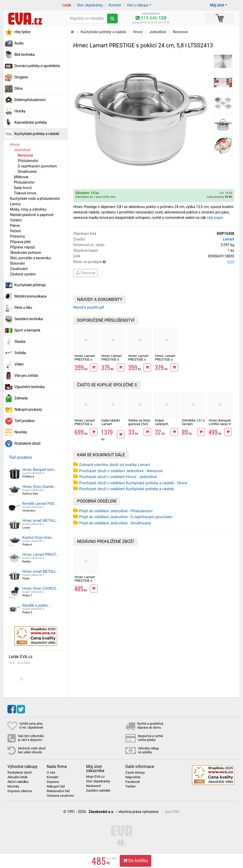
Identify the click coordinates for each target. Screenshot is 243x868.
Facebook (133, 782)
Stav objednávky (90, 5)
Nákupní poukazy (28, 409)
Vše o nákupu (138, 5)
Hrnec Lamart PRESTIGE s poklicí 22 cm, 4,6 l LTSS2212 (85, 361)
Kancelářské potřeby (31, 122)
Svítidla (20, 353)
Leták (67, 5)
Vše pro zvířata (26, 375)
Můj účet (217, 5)
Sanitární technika (29, 319)
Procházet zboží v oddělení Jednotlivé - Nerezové (121, 471)
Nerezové (25, 155)
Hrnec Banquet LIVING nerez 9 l (220, 424)
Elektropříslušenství (30, 100)
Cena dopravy (219, 197)
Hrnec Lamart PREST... (40, 554)
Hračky (20, 111)
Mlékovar (21, 177)
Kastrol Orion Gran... (38, 538)
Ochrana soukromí (60, 796)
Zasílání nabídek (98, 791)
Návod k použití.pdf (89, 307)
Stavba (20, 342)
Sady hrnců (23, 188)
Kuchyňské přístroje (30, 285)
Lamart (228, 239)
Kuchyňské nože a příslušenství (35, 199)
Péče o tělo (23, 308)
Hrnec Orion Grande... (39, 487)
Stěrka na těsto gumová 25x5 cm (139, 424)
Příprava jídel (20, 242)
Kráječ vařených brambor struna (166, 424)
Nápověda (133, 777)
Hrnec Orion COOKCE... (41, 588)
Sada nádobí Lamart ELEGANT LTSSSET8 (110, 426)
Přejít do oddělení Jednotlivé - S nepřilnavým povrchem (126, 517)
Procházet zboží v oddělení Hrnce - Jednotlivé (118, 477)
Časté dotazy (135, 773)
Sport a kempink (27, 330)
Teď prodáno (25, 421)
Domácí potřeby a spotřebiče (37, 66)
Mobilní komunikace (30, 296)
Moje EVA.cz (95, 777)
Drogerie (21, 77)
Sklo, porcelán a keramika (30, 258)
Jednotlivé (22, 150)
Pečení (15, 231)
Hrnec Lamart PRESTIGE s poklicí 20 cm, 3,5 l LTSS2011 (112, 361)
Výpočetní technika (30, 387)
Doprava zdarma (20, 791)
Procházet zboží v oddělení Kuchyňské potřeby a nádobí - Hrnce (133, 483)
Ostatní (16, 220)
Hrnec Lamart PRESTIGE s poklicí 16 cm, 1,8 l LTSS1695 (166, 361)
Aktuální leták (17, 777)
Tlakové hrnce (25, 193)
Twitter (130, 786)
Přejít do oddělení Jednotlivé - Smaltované (115, 523)
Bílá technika (25, 55)
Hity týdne (22, 32)
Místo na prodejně (154, 262)
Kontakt (115, 5)
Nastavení (94, 786)
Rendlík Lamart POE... (40, 504)
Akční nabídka (18, 782)
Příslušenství (28, 161)
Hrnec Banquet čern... (40, 470)
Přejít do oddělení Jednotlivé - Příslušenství (116, 511)
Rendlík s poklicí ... (37, 605)
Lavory (15, 204)
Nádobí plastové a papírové (32, 215)
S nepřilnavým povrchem (37, 166)
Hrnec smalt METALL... (41, 521)
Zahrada (21, 398)
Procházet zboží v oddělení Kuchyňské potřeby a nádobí (127, 489)
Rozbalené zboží (27, 443)
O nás (51, 773)
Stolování (17, 263)
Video (19, 364)
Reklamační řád (58, 791)
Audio (19, 43)
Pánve (15, 226)
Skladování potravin (26, 253)
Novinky (21, 432)
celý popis (215, 218)
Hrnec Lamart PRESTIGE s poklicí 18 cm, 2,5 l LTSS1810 (139, 361)
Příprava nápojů (22, 247)
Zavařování (19, 269)
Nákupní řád (56, 786)
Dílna (18, 88)
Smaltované (27, 172)
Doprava (53, 782)
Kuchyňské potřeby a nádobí (37, 134)
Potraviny (17, 236)
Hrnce (15, 145)
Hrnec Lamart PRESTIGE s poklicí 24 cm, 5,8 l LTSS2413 (85, 583)
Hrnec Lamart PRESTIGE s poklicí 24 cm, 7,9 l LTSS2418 (85, 426)
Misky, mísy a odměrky (28, 209)
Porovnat (85, 273)
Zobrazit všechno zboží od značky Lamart (115, 465)
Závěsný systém (23, 274)
